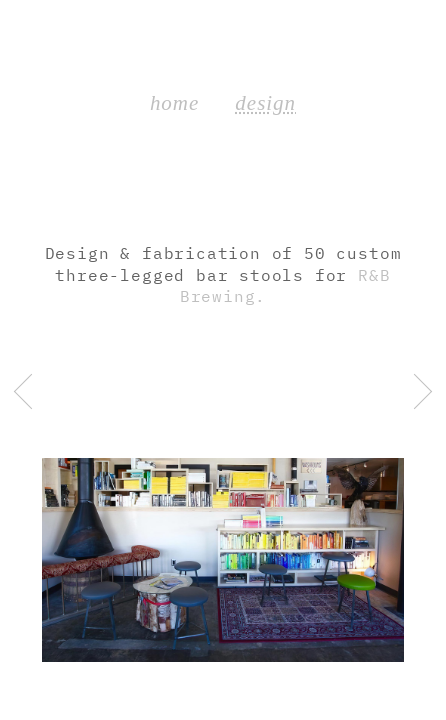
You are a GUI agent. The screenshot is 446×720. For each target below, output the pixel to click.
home (174, 103)
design (265, 103)
